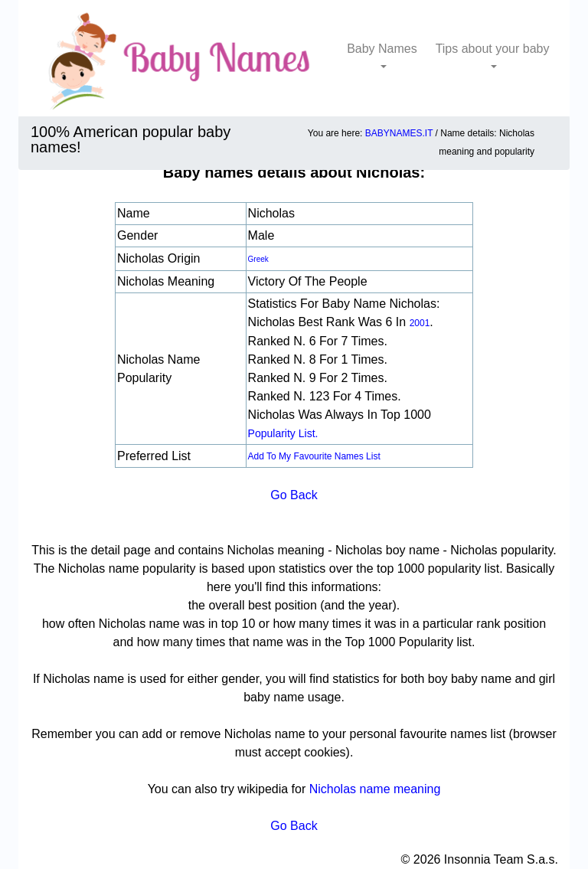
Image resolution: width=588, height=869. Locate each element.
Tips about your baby (493, 49)
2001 (420, 323)
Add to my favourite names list (314, 456)
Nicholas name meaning (375, 789)
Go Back (294, 495)
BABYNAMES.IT (399, 133)
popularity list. (283, 433)
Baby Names (382, 49)
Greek (258, 259)
